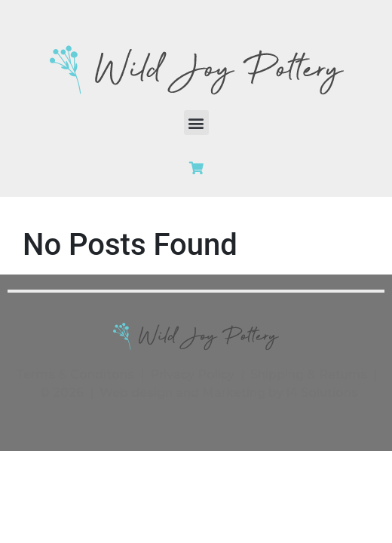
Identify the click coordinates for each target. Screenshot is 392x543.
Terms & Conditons (75, 374)
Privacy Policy (192, 374)
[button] (196, 123)
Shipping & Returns (309, 374)
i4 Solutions (322, 393)
